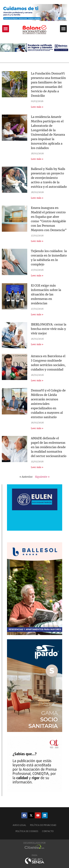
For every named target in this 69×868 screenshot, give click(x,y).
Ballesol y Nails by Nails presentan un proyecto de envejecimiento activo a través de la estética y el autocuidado (49, 178)
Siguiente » (42, 477)
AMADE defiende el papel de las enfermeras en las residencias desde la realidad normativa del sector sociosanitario (49, 447)
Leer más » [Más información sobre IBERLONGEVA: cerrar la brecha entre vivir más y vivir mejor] (37, 344)
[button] (6, 29)
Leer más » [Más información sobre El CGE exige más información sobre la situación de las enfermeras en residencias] (37, 314)
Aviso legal (20, 825)
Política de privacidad (43, 825)
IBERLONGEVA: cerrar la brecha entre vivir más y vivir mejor (49, 329)
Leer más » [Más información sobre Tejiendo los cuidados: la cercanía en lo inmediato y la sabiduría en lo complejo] (37, 276)
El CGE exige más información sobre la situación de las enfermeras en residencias (46, 294)
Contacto (48, 831)
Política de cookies (27, 831)
